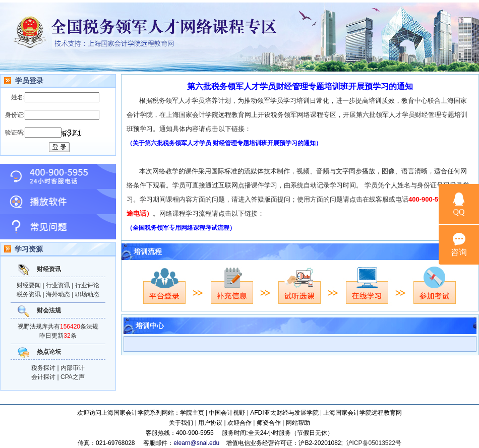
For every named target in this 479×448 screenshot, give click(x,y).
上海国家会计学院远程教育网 (363, 413)
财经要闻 (29, 285)
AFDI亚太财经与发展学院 (284, 413)
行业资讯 (58, 285)
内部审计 (73, 368)
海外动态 (58, 294)
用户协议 (210, 423)
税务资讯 (29, 294)
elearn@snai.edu (196, 443)
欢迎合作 (239, 423)
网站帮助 (298, 423)
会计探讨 (43, 377)
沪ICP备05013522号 (374, 443)
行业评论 (87, 285)
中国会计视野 (227, 413)
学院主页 (192, 413)
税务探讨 (43, 368)
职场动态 (87, 294)
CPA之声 (73, 377)
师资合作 (269, 423)
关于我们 (181, 423)
